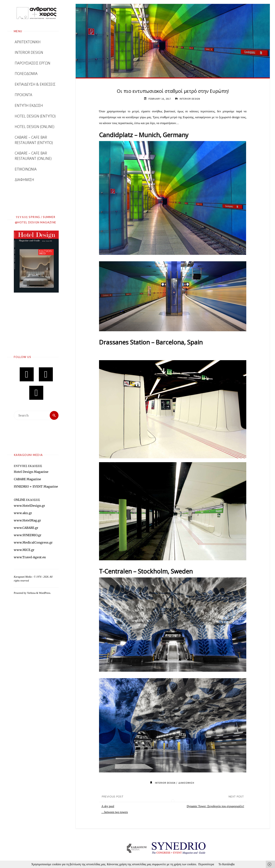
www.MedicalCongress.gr (33, 542)
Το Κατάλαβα (227, 864)
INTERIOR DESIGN (190, 99)
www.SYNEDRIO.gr (28, 535)
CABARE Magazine (27, 479)
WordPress (45, 593)
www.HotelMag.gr (27, 520)
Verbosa (31, 593)
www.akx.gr (23, 513)
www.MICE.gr (24, 550)
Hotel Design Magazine (31, 472)
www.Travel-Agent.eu (30, 557)
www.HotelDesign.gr (29, 506)
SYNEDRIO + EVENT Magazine (36, 486)
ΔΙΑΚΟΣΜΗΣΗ (186, 783)
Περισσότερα (206, 864)
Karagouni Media (23, 577)
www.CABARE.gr (26, 528)
